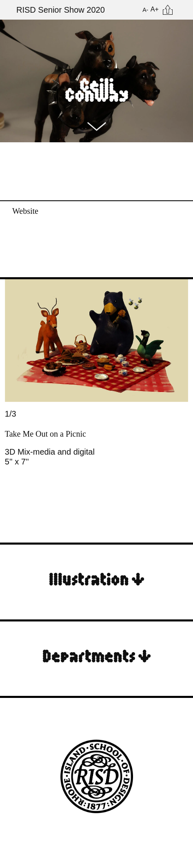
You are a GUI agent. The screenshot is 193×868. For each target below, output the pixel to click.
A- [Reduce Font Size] (145, 10)
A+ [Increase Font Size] (155, 9)
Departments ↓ (97, 655)
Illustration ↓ (97, 578)
